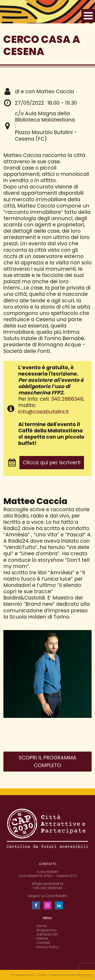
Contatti (43, 943)
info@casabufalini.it (44, 412)
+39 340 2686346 (48, 888)
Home (42, 926)
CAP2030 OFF (47, 935)
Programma (46, 930)
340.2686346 (67, 399)
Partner (42, 939)
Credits (42, 975)
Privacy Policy (48, 947)
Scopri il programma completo (47, 761)
